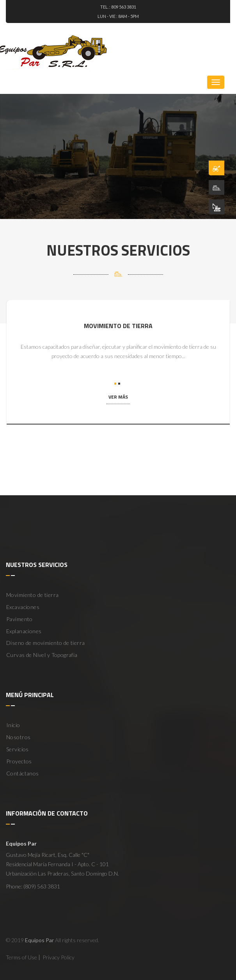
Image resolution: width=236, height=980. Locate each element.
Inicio (13, 725)
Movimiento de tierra (32, 595)
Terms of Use (21, 957)
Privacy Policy (59, 957)
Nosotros (18, 737)
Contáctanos (23, 773)
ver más (118, 397)
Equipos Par (39, 940)
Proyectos (19, 761)
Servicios (18, 749)
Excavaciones (23, 607)
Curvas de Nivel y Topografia (42, 655)
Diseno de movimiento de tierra (46, 643)
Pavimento (20, 619)
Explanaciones (24, 631)
